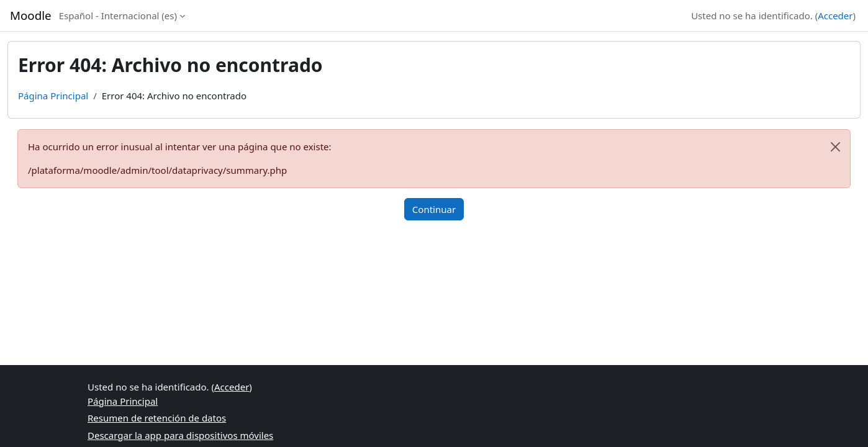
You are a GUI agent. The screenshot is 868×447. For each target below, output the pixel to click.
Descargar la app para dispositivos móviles (180, 435)
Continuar (434, 209)
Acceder (835, 16)
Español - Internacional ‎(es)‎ (118, 16)
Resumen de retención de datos (157, 418)
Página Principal (53, 96)
